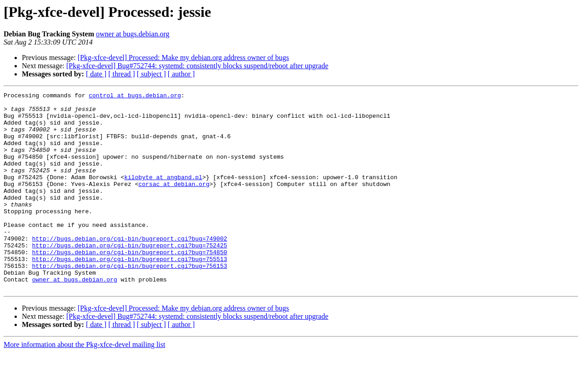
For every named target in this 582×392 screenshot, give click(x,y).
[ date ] (96, 74)
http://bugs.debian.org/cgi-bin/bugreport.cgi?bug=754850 (129, 285)
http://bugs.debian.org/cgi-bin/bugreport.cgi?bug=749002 (129, 268)
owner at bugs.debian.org (133, 34)
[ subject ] (151, 74)
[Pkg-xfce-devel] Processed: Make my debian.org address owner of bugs (183, 58)
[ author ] (181, 74)
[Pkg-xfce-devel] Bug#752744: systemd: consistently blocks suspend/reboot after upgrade (197, 66)
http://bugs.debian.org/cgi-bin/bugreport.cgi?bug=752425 (129, 276)
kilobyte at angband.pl (163, 195)
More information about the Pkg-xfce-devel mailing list (84, 384)
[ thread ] (122, 74)
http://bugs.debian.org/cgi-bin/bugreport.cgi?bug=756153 (129, 301)
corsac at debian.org (174, 203)
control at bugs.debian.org (135, 96)
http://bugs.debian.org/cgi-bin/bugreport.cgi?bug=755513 (129, 293)
